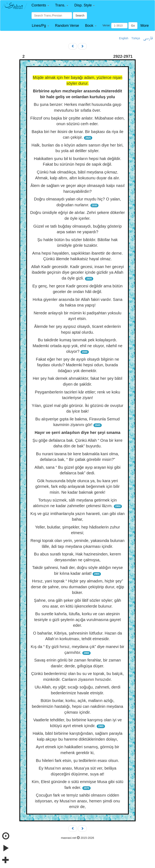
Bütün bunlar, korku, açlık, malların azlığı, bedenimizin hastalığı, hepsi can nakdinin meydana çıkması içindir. (78, 706)
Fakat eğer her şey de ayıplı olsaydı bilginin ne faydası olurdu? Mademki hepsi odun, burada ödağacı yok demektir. (77, 365)
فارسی (148, 38)
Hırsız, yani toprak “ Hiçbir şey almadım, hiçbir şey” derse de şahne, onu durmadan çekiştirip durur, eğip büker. (77, 587)
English (124, 38)
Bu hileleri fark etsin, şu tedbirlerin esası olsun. (77, 761)
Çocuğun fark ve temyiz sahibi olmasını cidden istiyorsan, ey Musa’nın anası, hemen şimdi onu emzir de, (77, 801)
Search (80, 15)
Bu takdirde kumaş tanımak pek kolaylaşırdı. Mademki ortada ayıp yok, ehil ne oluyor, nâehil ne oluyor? (78, 346)
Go (133, 26)
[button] (40, 5)
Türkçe (136, 38)
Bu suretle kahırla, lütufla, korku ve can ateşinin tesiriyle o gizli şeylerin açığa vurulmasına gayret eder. (77, 620)
